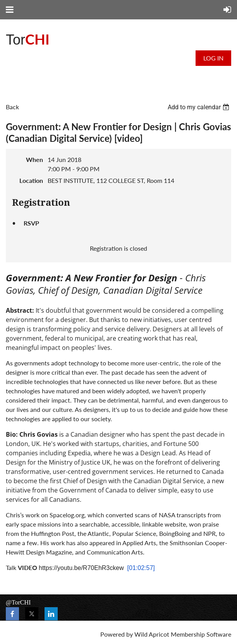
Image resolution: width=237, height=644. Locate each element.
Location (31, 180)
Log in (213, 58)
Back (12, 107)
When (34, 159)
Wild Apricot (152, 634)
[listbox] (199, 107)
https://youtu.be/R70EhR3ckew (81, 568)
